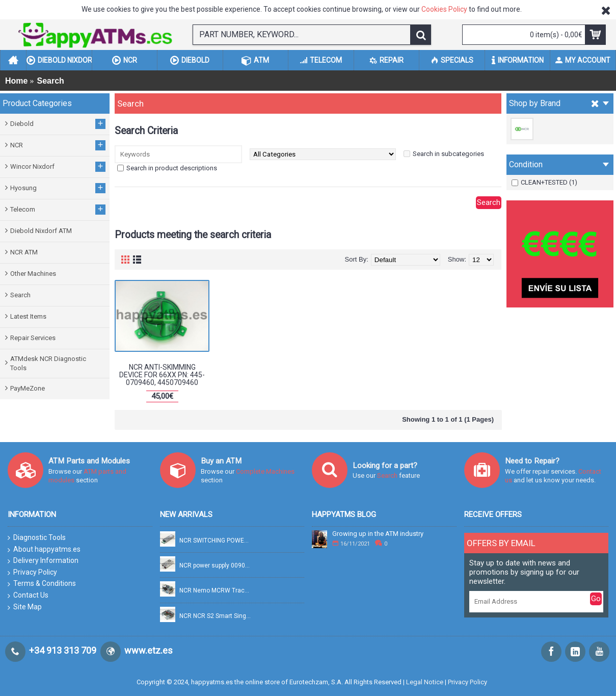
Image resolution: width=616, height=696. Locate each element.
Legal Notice (425, 682)
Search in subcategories (448, 154)
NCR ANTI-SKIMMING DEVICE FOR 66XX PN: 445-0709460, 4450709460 (162, 375)
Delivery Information (43, 561)
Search (20, 295)
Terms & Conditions (42, 584)
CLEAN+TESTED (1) (544, 182)
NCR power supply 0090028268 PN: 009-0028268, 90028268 (216, 566)
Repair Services (33, 338)
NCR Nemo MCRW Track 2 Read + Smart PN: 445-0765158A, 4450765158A (216, 591)
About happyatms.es (44, 550)
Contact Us (28, 596)
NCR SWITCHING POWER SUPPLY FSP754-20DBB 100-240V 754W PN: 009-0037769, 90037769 (216, 541)
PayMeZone (28, 388)
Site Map (25, 607)
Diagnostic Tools (37, 538)
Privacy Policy (32, 573)
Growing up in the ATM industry (378, 534)
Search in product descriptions (172, 168)
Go (596, 599)
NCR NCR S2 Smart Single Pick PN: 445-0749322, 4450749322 (216, 616)
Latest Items (28, 316)
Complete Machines (265, 471)
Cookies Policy (444, 9)
